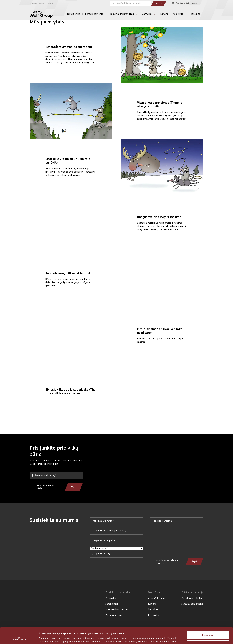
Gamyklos (154, 610)
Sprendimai (112, 604)
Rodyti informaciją (49, 638)
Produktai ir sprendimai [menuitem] (122, 14)
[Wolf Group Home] (41, 14)
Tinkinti (208, 630)
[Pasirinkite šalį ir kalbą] (186, 3)
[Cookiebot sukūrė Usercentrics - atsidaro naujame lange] (19, 638)
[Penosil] (33, 3)
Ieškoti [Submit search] (159, 3)
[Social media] (31, 601)
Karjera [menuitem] (164, 14)
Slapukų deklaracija (192, 604)
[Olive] (42, 3)
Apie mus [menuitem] (178, 14)
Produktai (111, 598)
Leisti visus (208, 620)
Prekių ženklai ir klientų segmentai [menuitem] (85, 14)
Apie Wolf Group (157, 598)
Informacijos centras (117, 610)
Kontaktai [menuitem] (196, 14)
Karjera (152, 604)
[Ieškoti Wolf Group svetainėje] (131, 3)
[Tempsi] (50, 3)
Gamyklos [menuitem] (147, 14)
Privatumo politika (192, 598)
